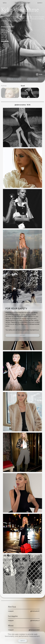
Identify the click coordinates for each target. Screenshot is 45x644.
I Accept (22, 335)
